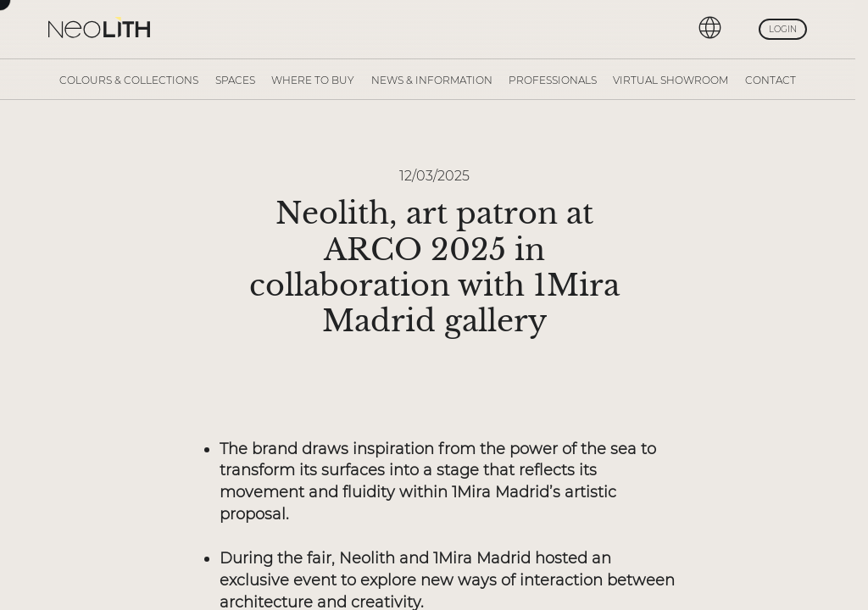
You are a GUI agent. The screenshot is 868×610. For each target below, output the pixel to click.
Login (783, 29)
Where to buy (313, 80)
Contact (771, 80)
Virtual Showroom (670, 80)
